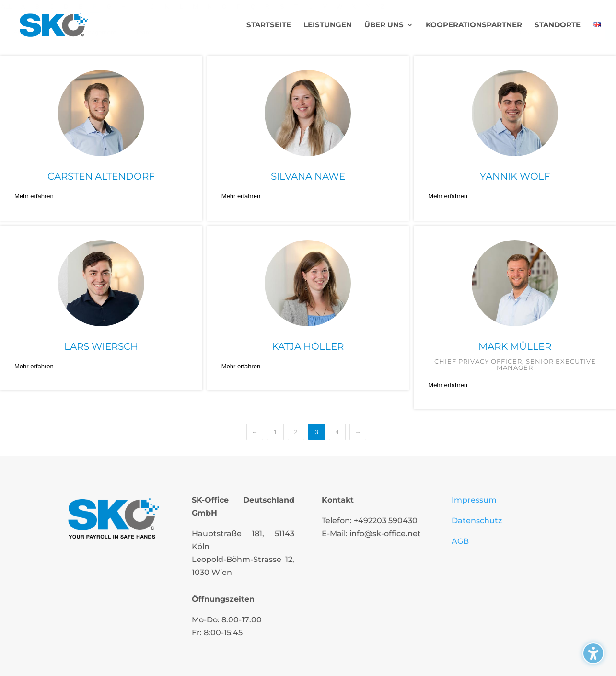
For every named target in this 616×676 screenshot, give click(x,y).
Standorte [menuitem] (558, 25)
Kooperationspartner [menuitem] (474, 25)
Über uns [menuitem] (384, 25)
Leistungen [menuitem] (328, 25)
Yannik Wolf (515, 176)
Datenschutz (477, 521)
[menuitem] (597, 36)
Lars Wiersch (101, 346)
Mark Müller (515, 346)
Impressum (474, 500)
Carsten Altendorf (101, 176)
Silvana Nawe (308, 176)
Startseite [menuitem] (269, 25)
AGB (460, 541)
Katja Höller (308, 346)
